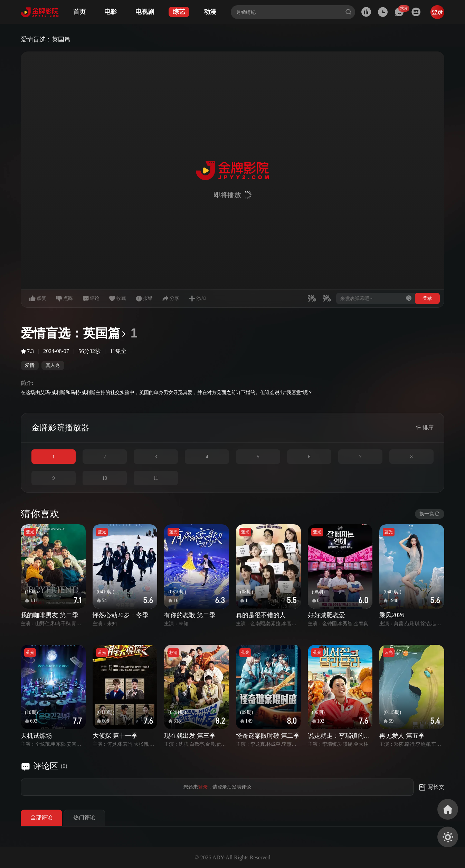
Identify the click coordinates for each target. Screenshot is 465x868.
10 (105, 478)
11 (156, 478)
